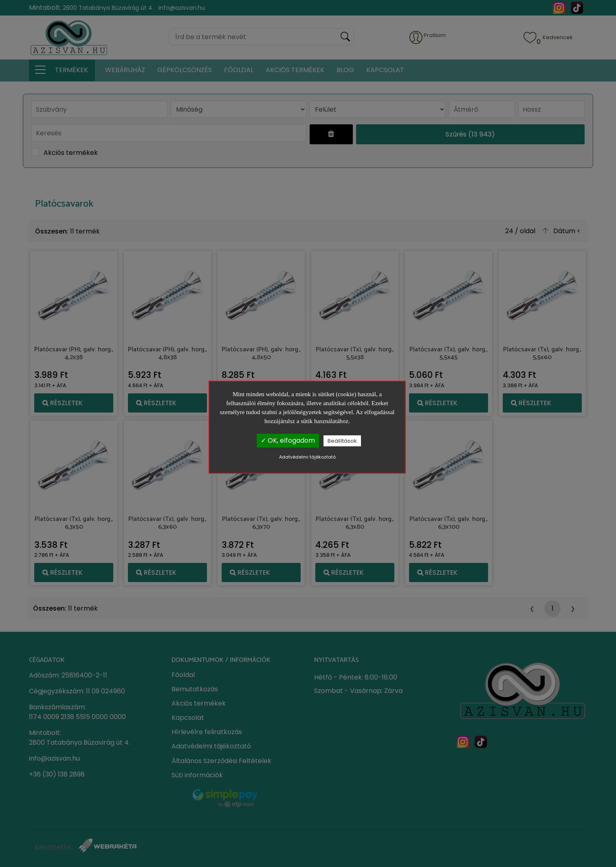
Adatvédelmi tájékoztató (307, 457)
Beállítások (342, 441)
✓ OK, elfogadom (288, 440)
